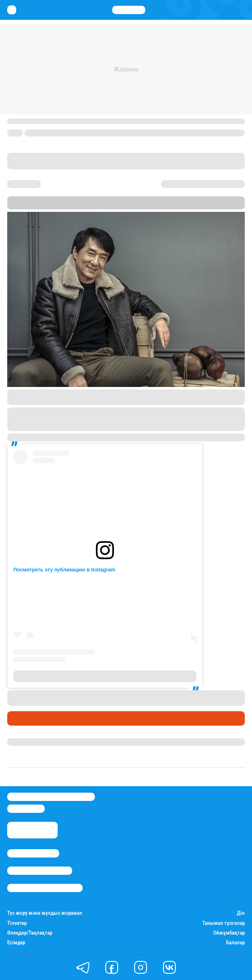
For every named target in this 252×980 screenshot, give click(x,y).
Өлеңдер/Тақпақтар (30, 933)
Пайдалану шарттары (45, 888)
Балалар (235, 943)
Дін (241, 913)
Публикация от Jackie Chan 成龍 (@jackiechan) (76, 676)
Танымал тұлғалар (224, 923)
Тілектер (17, 923)
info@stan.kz (26, 809)
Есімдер (16, 943)
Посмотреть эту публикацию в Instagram (64, 570)
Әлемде (20, 718)
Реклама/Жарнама (40, 871)
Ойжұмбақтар (229, 933)
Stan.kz (90, 206)
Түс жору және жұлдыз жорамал (45, 913)
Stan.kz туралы (33, 853)
